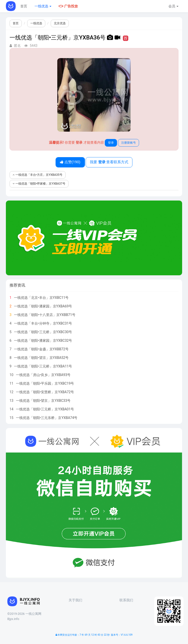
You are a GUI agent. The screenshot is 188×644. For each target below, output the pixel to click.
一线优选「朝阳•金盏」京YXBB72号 (41, 349)
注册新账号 (129, 143)
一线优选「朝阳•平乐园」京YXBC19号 (45, 383)
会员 (173, 6)
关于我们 (75, 600)
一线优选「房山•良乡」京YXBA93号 (43, 375)
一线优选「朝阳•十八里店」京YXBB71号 (45, 315)
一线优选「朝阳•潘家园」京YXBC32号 (43, 341)
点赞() (70, 162)
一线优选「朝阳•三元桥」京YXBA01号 (45, 409)
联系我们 (126, 600)
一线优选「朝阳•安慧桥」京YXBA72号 (45, 392)
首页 (24, 6)
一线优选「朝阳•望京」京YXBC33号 (43, 401)
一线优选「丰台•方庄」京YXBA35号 (38, 175)
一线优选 (43, 6)
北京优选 (60, 23)
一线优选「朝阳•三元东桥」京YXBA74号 (47, 418)
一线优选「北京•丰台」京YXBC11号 (41, 298)
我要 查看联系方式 (109, 162)
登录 (111, 143)
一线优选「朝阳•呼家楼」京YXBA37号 (39, 184)
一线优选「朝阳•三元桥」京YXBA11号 (43, 366)
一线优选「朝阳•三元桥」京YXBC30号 (43, 332)
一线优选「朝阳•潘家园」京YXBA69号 (43, 306)
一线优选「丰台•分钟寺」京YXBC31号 (43, 323)
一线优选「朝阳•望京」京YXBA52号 (41, 358)
